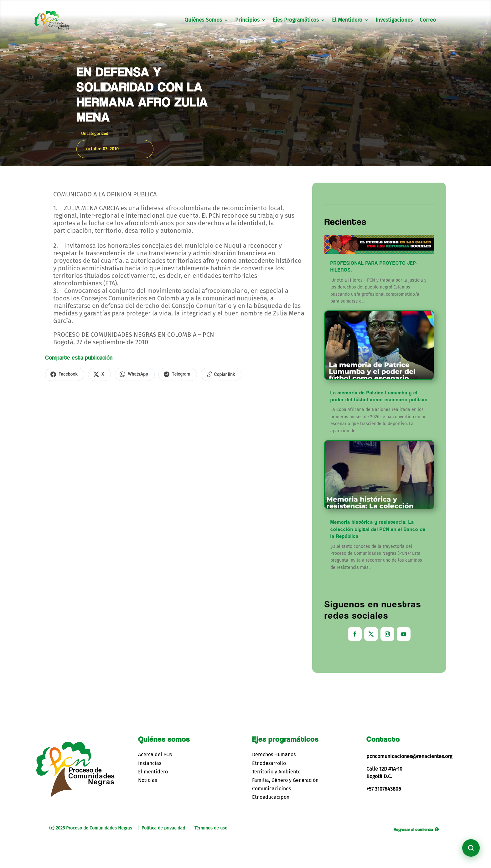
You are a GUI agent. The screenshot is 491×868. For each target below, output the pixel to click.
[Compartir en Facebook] (64, 374)
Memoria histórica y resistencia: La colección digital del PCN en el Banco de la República (378, 529)
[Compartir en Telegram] (173, 374)
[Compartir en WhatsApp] (132, 374)
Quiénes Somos (203, 21)
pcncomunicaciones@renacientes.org (409, 756)
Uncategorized (95, 134)
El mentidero (153, 772)
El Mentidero (347, 21)
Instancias (150, 763)
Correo (428, 21)
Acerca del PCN (155, 754)
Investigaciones (394, 21)
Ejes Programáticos (296, 21)
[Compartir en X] (98, 374)
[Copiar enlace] (216, 374)
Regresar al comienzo (413, 829)
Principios (247, 21)
